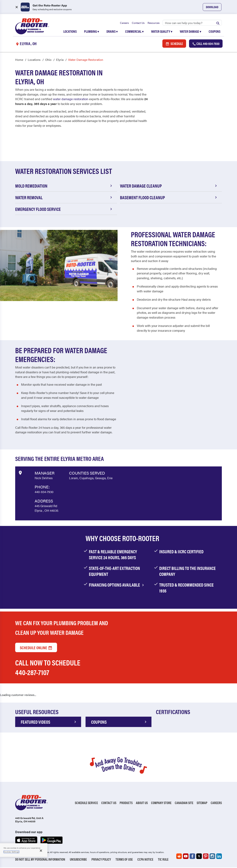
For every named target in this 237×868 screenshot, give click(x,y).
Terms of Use (124, 860)
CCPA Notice (145, 860)
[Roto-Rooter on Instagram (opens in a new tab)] (212, 857)
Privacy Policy (101, 860)
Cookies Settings (11, 852)
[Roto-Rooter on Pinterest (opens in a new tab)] (206, 857)
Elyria (60, 60)
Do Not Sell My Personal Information (40, 860)
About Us (142, 803)
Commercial (134, 32)
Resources (154, 23)
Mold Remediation (64, 186)
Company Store (161, 803)
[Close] (41, 851)
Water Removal (64, 198)
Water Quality (162, 32)
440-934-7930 (44, 492)
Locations (70, 32)
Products (126, 803)
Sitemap (202, 803)
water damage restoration (71, 99)
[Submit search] (218, 23)
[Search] (192, 23)
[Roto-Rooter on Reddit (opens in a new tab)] (179, 857)
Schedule (174, 44)
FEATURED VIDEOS (49, 722)
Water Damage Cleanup (169, 186)
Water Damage (191, 32)
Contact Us (138, 23)
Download (212, 7)
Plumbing (92, 32)
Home (19, 60)
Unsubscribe (78, 860)
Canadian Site (184, 803)
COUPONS (119, 722)
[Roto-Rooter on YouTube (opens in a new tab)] (186, 857)
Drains (112, 32)
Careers (124, 23)
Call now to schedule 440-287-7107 (48, 668)
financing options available (117, 585)
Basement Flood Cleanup (169, 198)
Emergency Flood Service (64, 210)
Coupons (215, 32)
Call (206, 44)
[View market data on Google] (20, 473)
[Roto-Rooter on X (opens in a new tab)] (199, 857)
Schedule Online (36, 648)
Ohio (48, 60)
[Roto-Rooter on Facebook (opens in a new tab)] (192, 857)
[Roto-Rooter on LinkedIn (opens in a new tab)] (219, 857)
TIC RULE (163, 860)
